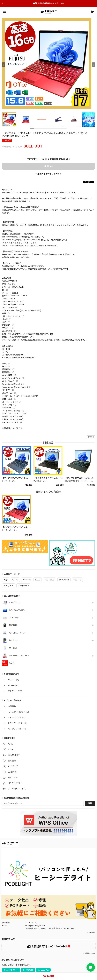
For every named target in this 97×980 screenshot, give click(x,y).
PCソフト (13, 640)
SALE (12, 663)
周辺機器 (13, 625)
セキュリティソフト (18, 633)
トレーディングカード (19, 656)
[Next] (93, 65)
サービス (13, 648)
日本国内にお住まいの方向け (48, 174)
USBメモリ (14, 618)
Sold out (49, 166)
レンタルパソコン (17, 610)
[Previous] (4, 65)
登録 (90, 803)
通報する (91, 437)
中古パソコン (15, 602)
